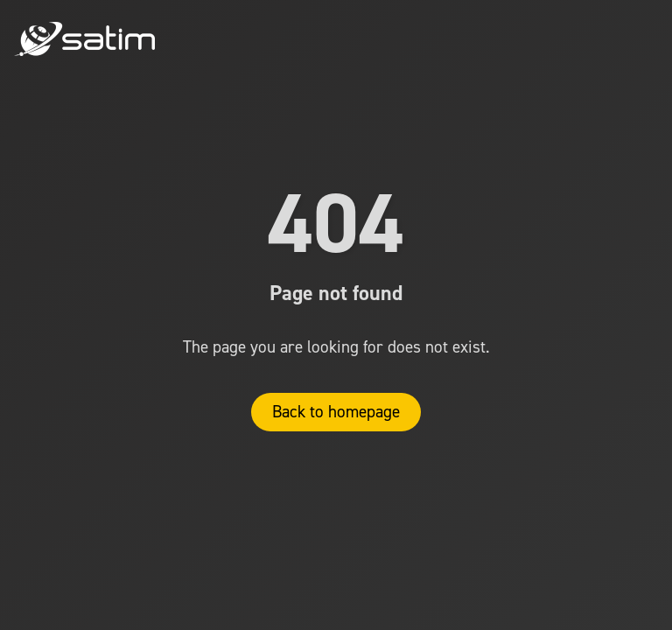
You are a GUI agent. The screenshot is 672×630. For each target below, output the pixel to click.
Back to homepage (336, 412)
